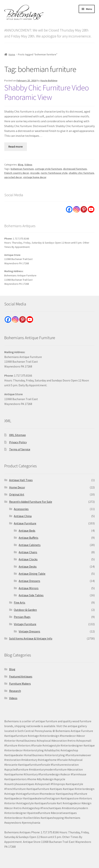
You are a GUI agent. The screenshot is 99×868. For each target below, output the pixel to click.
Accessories (21, 509)
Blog (21, 165)
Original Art (17, 494)
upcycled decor (13, 177)
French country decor (17, 173)
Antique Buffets (28, 538)
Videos (28, 165)
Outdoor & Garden (25, 610)
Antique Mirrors (29, 588)
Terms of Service (20, 449)
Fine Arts (20, 602)
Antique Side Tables (31, 595)
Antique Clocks (28, 559)
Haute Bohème (49, 81)
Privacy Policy (18, 442)
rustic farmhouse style (54, 173)
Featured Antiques (21, 676)
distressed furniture (75, 169)
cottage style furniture (48, 169)
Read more (16, 146)
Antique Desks (28, 566)
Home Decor (17, 487)
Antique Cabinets (30, 545)
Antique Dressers (29, 581)
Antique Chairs (28, 552)
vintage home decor (35, 177)
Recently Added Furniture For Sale (31, 502)
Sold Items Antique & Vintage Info (31, 638)
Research (15, 691)
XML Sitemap (17, 435)
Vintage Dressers (29, 631)
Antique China (23, 516)
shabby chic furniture (81, 173)
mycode (35, 173)
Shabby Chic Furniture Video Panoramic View (47, 92)
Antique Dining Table (32, 574)
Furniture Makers (20, 684)
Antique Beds (27, 531)
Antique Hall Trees (21, 480)
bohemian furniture (22, 169)
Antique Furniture (25, 523)
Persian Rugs (22, 617)
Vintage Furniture (25, 624)
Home (12, 54)
